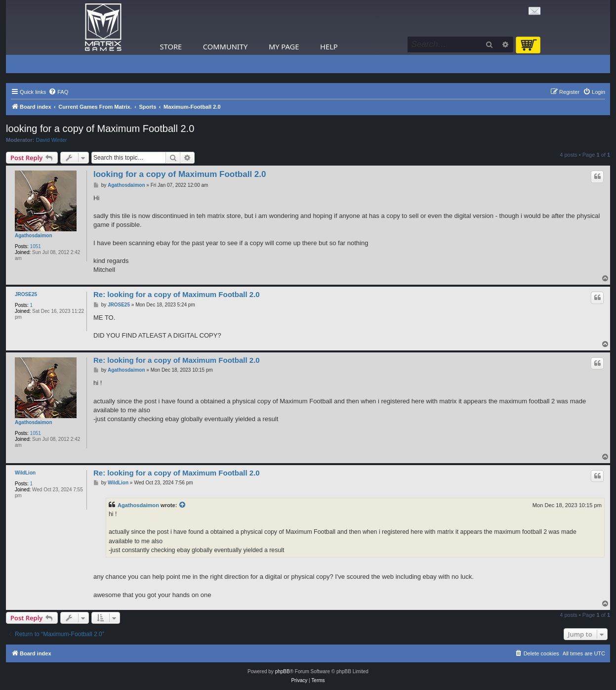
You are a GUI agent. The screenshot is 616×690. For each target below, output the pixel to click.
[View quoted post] (183, 505)
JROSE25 (26, 294)
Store (171, 46)
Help (329, 46)
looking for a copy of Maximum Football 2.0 (100, 129)
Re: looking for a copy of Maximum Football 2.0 (177, 294)
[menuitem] (58, 92)
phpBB (283, 671)
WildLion (25, 473)
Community (225, 46)
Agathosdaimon (34, 236)
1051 (36, 246)
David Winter (52, 140)
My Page (284, 46)
